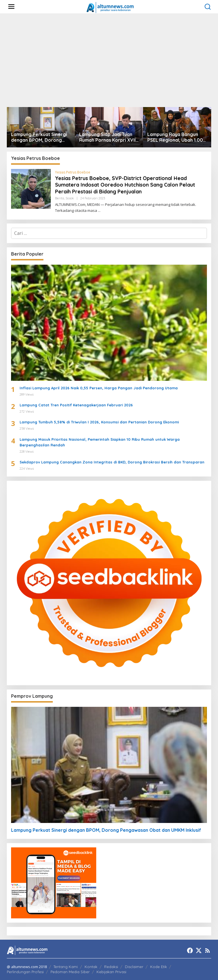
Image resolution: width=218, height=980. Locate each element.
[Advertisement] (109, 60)
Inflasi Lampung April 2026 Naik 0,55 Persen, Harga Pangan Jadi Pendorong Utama (99, 388)
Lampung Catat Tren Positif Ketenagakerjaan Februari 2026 (76, 405)
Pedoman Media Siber (70, 972)
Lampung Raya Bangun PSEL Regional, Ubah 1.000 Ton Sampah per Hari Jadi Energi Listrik (177, 137)
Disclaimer (134, 967)
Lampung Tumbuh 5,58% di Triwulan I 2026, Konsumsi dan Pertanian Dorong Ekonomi (99, 422)
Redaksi (111, 967)
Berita (60, 198)
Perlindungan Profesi (25, 972)
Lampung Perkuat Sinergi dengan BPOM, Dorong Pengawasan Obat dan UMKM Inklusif (39, 137)
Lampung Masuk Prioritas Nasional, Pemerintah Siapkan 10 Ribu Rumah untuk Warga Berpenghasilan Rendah (100, 442)
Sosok (70, 198)
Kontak (91, 967)
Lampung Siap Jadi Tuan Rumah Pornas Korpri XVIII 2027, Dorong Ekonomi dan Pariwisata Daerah (108, 137)
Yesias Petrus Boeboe (73, 172)
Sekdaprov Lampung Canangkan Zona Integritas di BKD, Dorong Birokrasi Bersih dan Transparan (112, 462)
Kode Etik (159, 967)
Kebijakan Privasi (111, 972)
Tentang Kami (66, 967)
